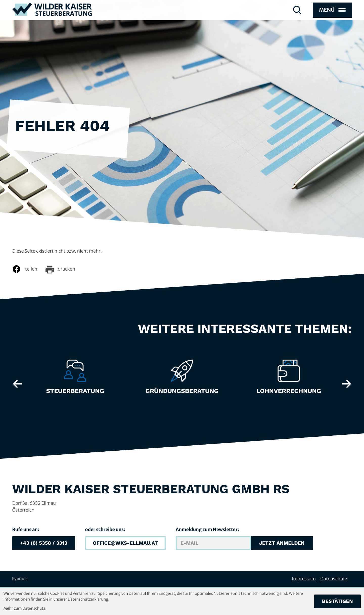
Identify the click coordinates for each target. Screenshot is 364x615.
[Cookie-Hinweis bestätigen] (337, 601)
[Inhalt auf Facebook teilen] (29, 269)
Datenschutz (334, 579)
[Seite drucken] (64, 269)
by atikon (20, 579)
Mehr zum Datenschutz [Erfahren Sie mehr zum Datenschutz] (24, 609)
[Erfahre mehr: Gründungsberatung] (182, 380)
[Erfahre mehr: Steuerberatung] (75, 380)
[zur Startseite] (52, 18)
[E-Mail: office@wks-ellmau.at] (125, 543)
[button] (43, 543)
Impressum (304, 579)
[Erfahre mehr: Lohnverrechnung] (289, 380)
